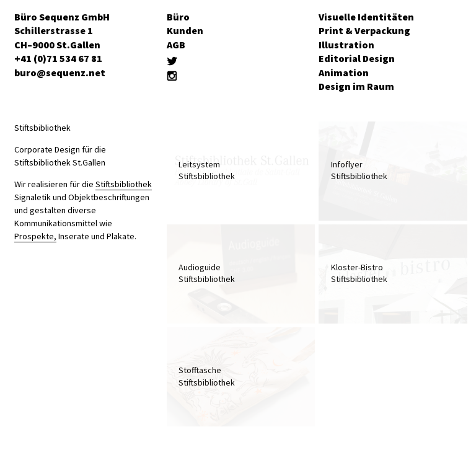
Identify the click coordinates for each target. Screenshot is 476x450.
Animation (344, 73)
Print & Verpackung (364, 30)
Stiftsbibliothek (124, 184)
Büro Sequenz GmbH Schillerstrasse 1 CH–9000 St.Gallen (62, 31)
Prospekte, (35, 236)
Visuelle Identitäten (366, 17)
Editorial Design (357, 58)
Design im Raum (356, 86)
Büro (178, 17)
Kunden (185, 30)
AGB (176, 45)
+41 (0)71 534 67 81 (58, 58)
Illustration (346, 45)
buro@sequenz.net (60, 73)
